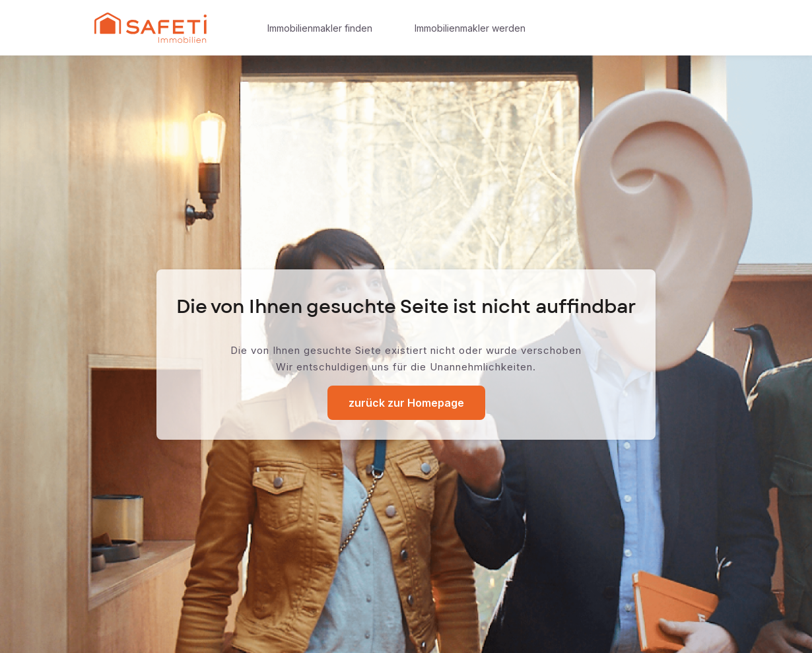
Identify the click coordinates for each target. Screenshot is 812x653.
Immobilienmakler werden (470, 28)
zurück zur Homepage (406, 403)
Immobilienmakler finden (320, 28)
